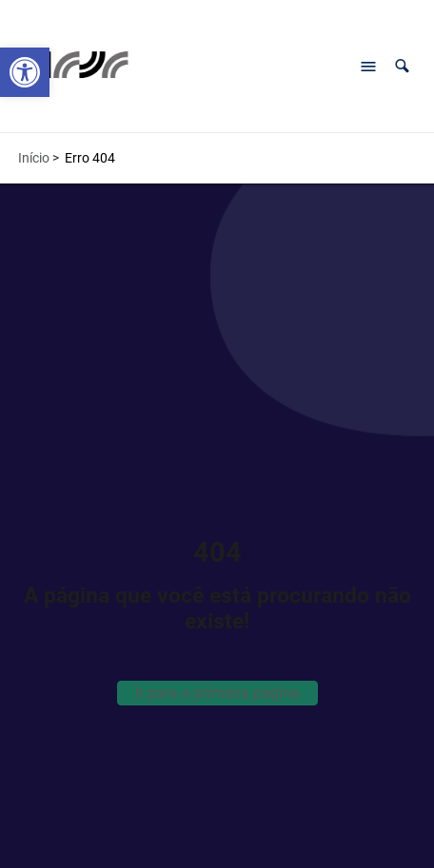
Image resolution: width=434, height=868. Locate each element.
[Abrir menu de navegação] (368, 67)
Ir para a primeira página (217, 693)
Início (34, 158)
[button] (402, 66)
